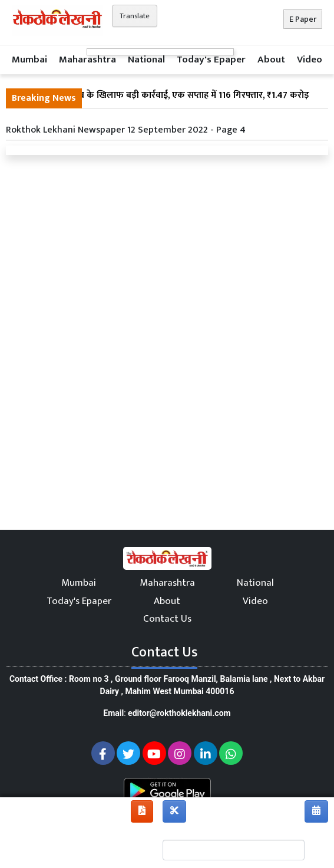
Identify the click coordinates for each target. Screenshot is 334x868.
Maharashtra (87, 60)
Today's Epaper (211, 60)
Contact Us (167, 619)
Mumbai (29, 60)
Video (310, 60)
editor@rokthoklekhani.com (179, 713)
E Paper (303, 19)
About (271, 60)
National (146, 60)
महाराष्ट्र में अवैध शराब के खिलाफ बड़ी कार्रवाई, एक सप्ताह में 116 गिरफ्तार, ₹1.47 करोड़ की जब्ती (161, 103)
